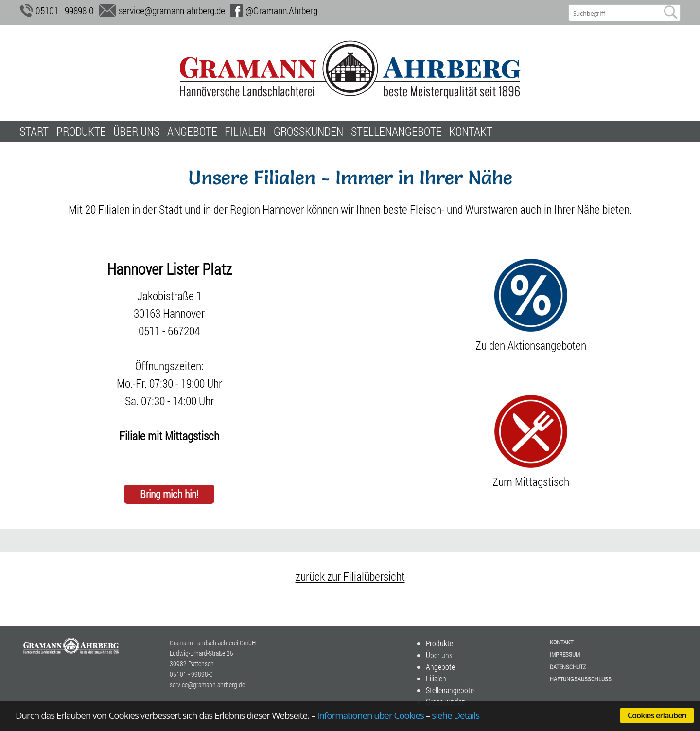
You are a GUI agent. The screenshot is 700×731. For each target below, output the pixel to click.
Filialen (245, 131)
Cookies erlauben (657, 715)
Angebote (192, 131)
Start (34, 131)
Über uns (136, 131)
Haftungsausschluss (581, 679)
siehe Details (455, 715)
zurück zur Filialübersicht (350, 576)
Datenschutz (568, 667)
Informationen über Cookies (370, 715)
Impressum (565, 654)
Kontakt (471, 131)
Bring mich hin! (169, 494)
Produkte (81, 131)
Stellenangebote (396, 131)
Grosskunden (308, 131)
